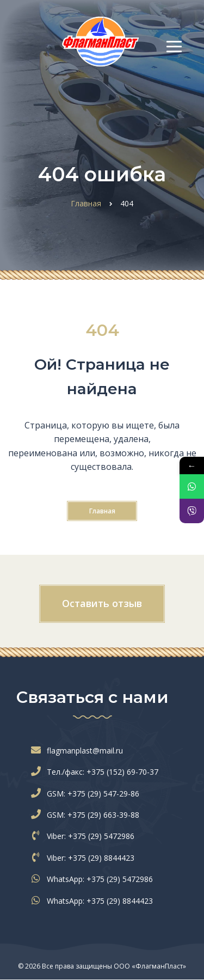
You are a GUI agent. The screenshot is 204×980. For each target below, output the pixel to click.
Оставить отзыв (102, 603)
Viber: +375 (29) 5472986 (85, 836)
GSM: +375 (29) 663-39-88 (88, 815)
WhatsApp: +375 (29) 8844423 (94, 901)
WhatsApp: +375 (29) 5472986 (94, 879)
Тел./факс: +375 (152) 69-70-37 (97, 772)
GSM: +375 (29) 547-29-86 (88, 794)
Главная (102, 511)
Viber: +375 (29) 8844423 (85, 858)
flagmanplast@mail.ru (79, 751)
